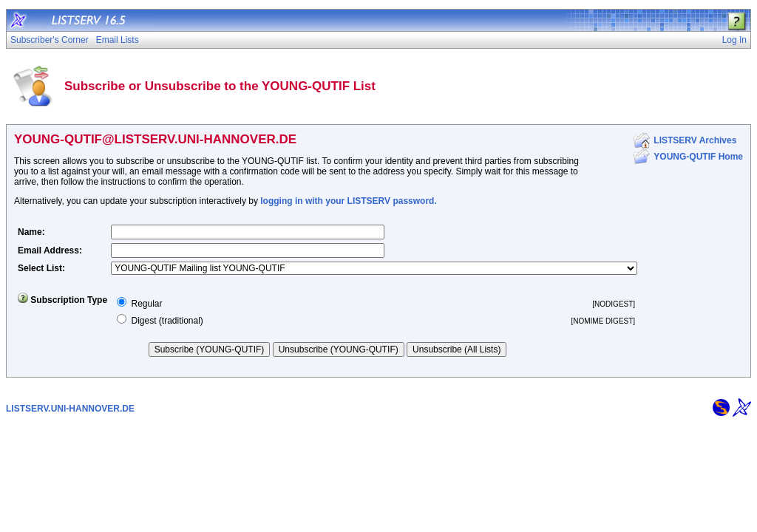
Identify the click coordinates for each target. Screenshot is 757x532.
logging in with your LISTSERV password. (348, 201)
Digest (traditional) (167, 321)
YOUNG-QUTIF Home (698, 157)
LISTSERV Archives (695, 140)
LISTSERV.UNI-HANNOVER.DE (70, 409)
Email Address (48, 250)
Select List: (41, 268)
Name (30, 232)
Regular (146, 304)
